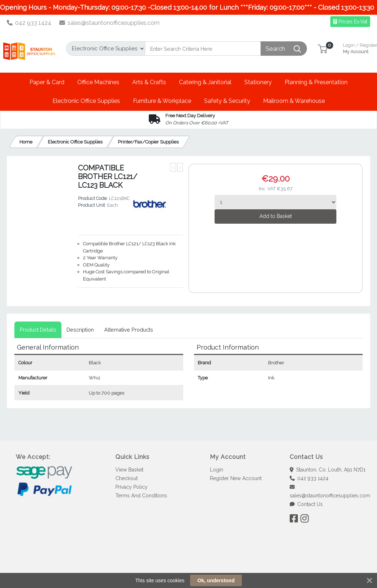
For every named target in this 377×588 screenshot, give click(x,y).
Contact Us (306, 504)
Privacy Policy (132, 487)
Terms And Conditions (141, 496)
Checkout (127, 478)
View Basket (129, 470)
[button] (323, 48)
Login (217, 470)
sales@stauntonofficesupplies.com (110, 23)
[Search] (203, 49)
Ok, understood (216, 580)
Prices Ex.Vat (350, 22)
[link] (189, 563)
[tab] (38, 330)
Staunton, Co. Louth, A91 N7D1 (328, 470)
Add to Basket (276, 216)
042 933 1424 (29, 23)
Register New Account (236, 478)
